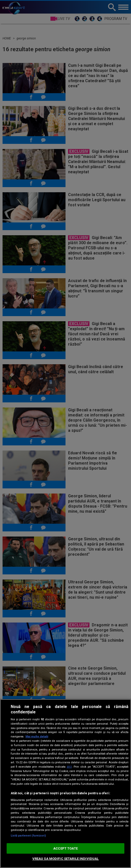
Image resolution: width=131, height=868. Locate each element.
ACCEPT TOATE (65, 848)
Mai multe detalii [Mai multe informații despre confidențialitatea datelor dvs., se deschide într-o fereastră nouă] (37, 737)
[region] (65, 784)
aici (69, 767)
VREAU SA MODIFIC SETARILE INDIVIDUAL (66, 859)
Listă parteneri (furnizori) (28, 836)
